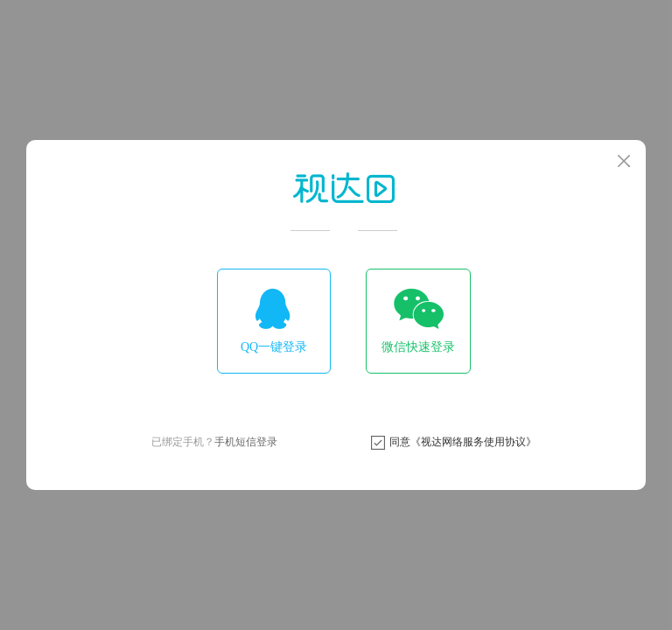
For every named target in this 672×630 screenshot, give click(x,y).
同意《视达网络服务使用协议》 (463, 442)
